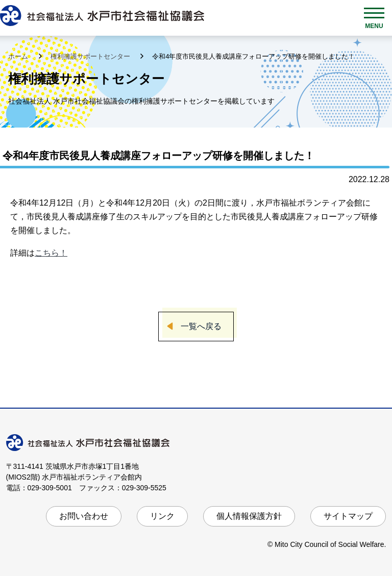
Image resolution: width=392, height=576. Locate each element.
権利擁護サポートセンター (91, 56)
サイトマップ (348, 516)
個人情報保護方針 (249, 516)
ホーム (19, 56)
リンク (162, 516)
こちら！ (51, 253)
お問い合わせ (84, 516)
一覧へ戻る (201, 326)
